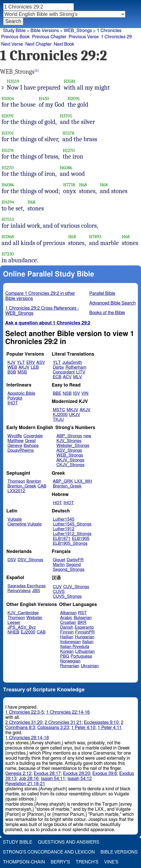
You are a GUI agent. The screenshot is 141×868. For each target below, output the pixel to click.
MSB (22, 372)
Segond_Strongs (69, 570)
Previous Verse (84, 37)
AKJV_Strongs (70, 460)
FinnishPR (85, 632)
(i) (37, 70)
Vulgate (14, 519)
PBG (65, 656)
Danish (67, 627)
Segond (73, 565)
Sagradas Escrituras (26, 586)
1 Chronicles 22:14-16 (68, 712)
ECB (57, 377)
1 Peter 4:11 (110, 728)
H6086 (66, 168)
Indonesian (71, 642)
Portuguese (81, 656)
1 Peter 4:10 (83, 728)
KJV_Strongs (69, 441)
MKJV (72, 410)
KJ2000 (60, 415)
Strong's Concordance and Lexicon (49, 852)
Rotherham (76, 367)
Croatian (68, 623)
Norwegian (70, 661)
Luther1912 (64, 529)
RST (83, 613)
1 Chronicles (109, 31)
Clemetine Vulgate (24, 524)
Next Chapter (38, 44)
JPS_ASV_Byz (22, 627)
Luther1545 (64, 519)
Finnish (67, 632)
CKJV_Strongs (70, 465)
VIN (85, 393)
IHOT (13, 403)
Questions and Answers (69, 842)
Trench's (87, 862)
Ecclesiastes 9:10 (101, 723)
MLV (77, 377)
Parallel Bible (102, 293)
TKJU (58, 420)
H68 (83, 185)
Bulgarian (83, 618)
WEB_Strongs (78, 31)
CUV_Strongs (76, 587)
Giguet (59, 560)
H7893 (95, 237)
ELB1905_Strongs (70, 543)
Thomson (16, 481)
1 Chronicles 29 (116, 37)
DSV (12, 560)
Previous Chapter (49, 37)
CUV (57, 587)
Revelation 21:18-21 (25, 784)
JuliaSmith (72, 363)
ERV (31, 363)
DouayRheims (21, 450)
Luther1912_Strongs (72, 534)
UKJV (75, 415)
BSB (12, 372)
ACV (67, 377)
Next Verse (12, 44)
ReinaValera (19, 591)
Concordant (64, 372)
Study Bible (14, 31)
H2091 (74, 99)
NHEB (13, 632)
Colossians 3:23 (53, 728)
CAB (42, 486)
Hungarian (85, 637)
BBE (57, 393)
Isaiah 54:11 (53, 779)
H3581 (70, 81)
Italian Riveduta (75, 647)
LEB (35, 367)
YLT (21, 363)
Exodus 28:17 (47, 774)
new (87, 436)
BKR (82, 623)
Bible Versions (45, 31)
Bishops (31, 446)
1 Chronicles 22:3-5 (25, 712)
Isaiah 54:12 (79, 779)
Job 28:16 (29, 779)
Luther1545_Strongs (72, 524)
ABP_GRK (63, 481)
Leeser (14, 623)
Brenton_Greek (22, 486)
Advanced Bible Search (112, 303)
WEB (12, 367)
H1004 (8, 99)
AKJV (24, 367)
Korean (67, 651)
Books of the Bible (107, 313)
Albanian (69, 613)
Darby (59, 367)
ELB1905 (81, 539)
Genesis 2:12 (18, 774)
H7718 (69, 185)
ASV (41, 363)
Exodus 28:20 (77, 774)
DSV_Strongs (31, 560)
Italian (88, 642)
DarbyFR (75, 560)
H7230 (8, 254)
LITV (81, 372)
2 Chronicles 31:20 (24, 723)
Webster (34, 618)
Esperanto (84, 627)
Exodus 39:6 (105, 774)
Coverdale (33, 436)
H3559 (13, 81)
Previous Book (15, 37)
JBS (36, 591)
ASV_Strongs (69, 450)
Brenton (34, 481)
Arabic (66, 618)
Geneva (15, 446)
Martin (59, 565)
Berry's (60, 862)
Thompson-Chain (24, 862)
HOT (57, 503)
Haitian (67, 637)
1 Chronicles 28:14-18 (27, 738)
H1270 (69, 150)
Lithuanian (85, 651)
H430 (44, 99)
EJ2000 (28, 632)
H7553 (8, 219)
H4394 (8, 202)
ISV (76, 393)
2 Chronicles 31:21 (63, 723)
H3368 (8, 237)
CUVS (59, 592)
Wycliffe (15, 436)
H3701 (66, 116)
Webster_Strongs (73, 446)
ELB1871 (62, 539)
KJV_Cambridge (23, 613)
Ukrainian (90, 666)
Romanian (70, 666)
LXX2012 (16, 491)
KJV (11, 363)
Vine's (111, 862)
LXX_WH (83, 481)
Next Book (64, 44)
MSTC (59, 410)
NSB (67, 393)
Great (30, 441)
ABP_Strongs (69, 436)
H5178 (69, 133)
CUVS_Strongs (67, 596)
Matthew (15, 441)
